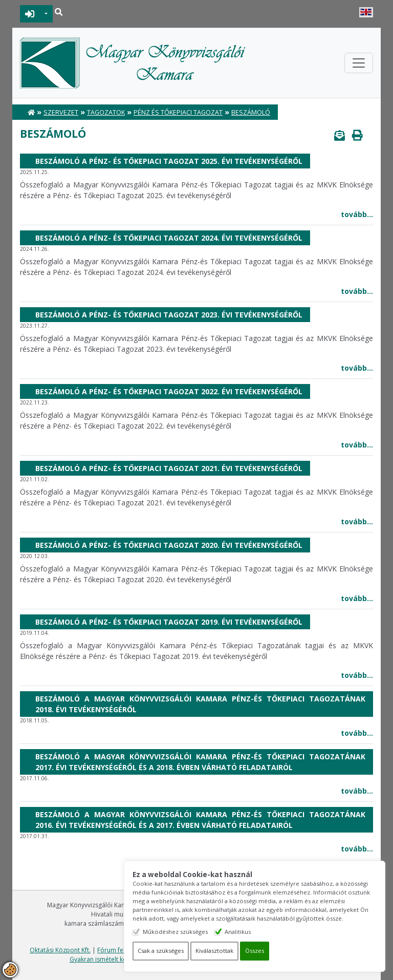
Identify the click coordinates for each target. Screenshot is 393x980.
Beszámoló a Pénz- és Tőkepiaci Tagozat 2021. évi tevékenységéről (169, 468)
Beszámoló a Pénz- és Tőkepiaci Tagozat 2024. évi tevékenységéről (169, 238)
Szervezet (61, 112)
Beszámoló (251, 112)
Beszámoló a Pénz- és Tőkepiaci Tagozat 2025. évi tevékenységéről (169, 161)
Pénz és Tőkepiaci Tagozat (178, 112)
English (366, 12)
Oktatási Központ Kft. (60, 950)
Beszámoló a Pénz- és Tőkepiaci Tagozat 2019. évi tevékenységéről (169, 622)
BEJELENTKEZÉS (30, 14)
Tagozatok (106, 112)
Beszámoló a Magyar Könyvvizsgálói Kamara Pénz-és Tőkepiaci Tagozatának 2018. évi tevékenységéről (200, 704)
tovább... (357, 214)
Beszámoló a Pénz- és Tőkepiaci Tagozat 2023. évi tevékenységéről (169, 315)
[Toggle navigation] (359, 63)
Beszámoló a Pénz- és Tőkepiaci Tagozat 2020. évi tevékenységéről (169, 545)
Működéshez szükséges (180, 932)
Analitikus (243, 932)
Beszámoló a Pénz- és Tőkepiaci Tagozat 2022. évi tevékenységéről (169, 391)
